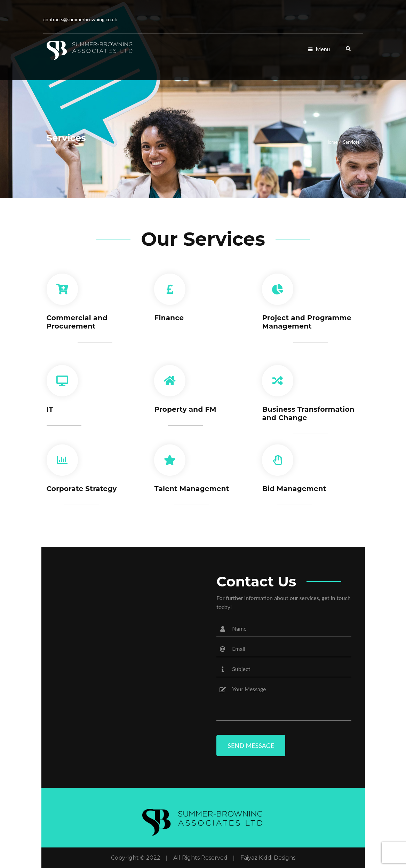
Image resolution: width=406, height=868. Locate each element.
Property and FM (185, 409)
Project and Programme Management (307, 322)
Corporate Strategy (82, 489)
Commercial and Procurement (77, 322)
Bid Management (294, 489)
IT (50, 409)
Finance (169, 318)
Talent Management (192, 489)
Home (331, 142)
